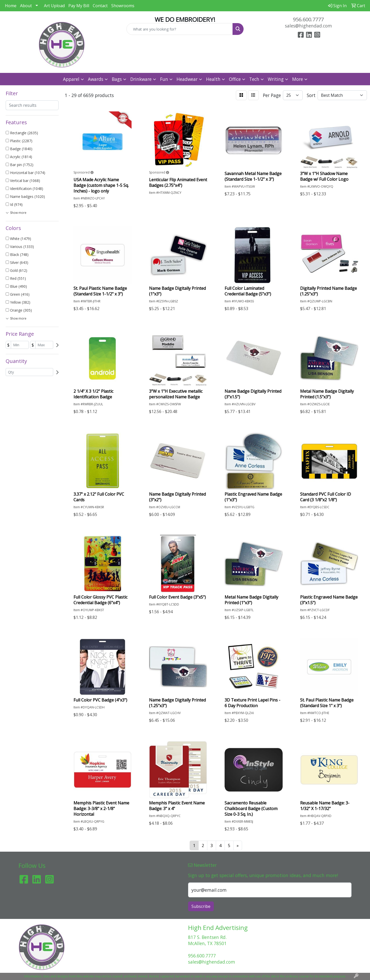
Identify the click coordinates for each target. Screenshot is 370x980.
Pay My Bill (79, 6)
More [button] (298, 79)
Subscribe (201, 906)
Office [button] (235, 79)
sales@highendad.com (308, 26)
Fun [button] (164, 79)
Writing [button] (276, 79)
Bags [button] (117, 79)
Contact (100, 6)
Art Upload (54, 6)
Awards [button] (96, 79)
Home (11, 6)
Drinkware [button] (141, 79)
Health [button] (213, 79)
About (26, 6)
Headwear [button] (187, 79)
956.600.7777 (308, 19)
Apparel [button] (71, 79)
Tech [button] (254, 79)
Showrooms (123, 6)
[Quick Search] (180, 29)
